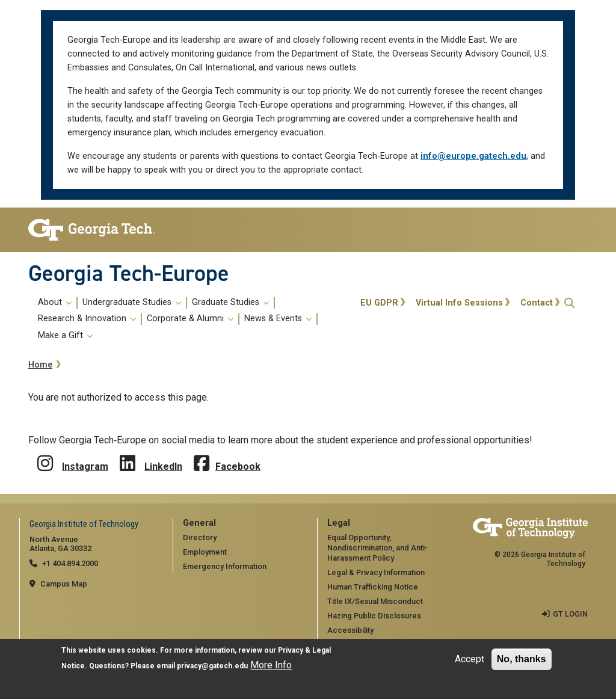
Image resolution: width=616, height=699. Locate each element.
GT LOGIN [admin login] (570, 614)
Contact (537, 303)
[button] (570, 303)
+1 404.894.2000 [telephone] (70, 563)
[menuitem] (192, 319)
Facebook (238, 467)
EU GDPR (379, 303)
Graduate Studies (230, 303)
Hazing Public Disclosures (374, 616)
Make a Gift (65, 336)
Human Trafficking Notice (373, 587)
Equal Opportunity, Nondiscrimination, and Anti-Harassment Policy (377, 547)
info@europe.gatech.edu (473, 156)
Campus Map (64, 584)
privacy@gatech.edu (212, 667)
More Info (271, 666)
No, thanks (522, 660)
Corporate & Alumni (190, 319)
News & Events (278, 319)
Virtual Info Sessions (459, 303)
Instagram (85, 467)
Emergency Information (225, 566)
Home (40, 365)
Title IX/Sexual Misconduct (375, 601)
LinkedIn (163, 467)
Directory (200, 537)
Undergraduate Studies (132, 303)
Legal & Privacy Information (376, 572)
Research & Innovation (87, 319)
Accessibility (350, 630)
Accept (470, 660)
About (55, 303)
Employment (205, 552)
